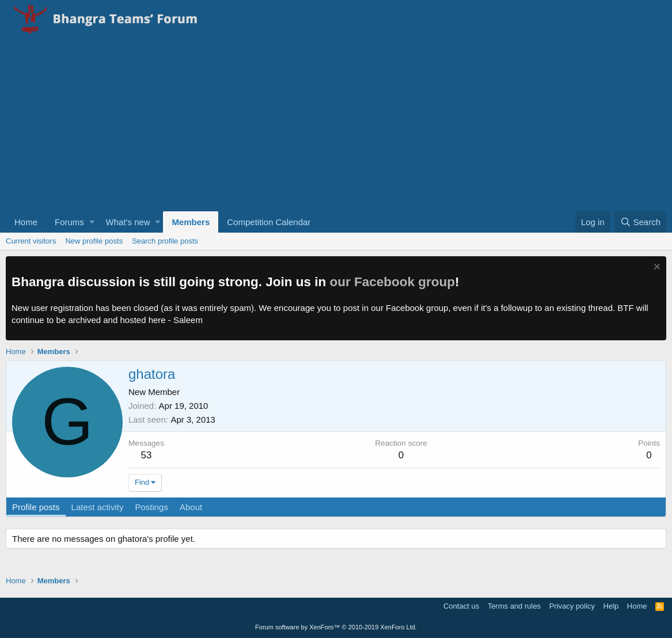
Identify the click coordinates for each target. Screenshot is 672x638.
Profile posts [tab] (36, 507)
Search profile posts (165, 241)
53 (147, 455)
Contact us (461, 606)
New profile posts (94, 241)
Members (191, 222)
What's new (128, 222)
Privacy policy (572, 606)
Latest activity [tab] (98, 507)
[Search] (640, 222)
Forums (69, 222)
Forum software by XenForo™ (336, 627)
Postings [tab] (151, 507)
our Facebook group (393, 282)
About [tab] (191, 507)
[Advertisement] (336, 125)
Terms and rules (514, 606)
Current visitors (31, 241)
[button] (92, 222)
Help (611, 606)
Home (26, 222)
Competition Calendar (269, 222)
